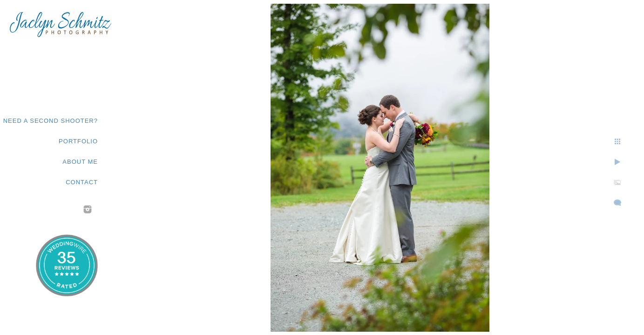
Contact (82, 182)
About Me (80, 162)
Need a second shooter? (51, 121)
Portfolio (78, 141)
